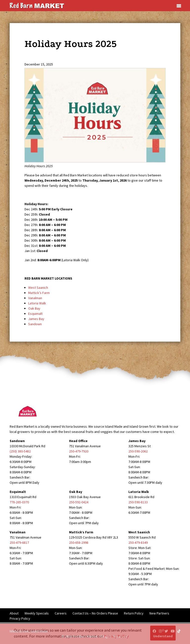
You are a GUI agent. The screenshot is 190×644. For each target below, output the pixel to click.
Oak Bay (34, 308)
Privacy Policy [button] (116, 636)
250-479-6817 (19, 543)
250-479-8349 (138, 543)
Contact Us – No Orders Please (95, 613)
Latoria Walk (37, 303)
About (14, 613)
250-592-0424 (79, 502)
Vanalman (35, 298)
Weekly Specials (37, 613)
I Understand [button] (163, 633)
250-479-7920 (79, 451)
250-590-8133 (138, 502)
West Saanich (38, 288)
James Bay (36, 319)
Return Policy (134, 613)
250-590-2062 (138, 451)
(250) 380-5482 (20, 451)
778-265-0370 (19, 502)
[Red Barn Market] (37, 5)
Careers (61, 613)
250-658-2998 (79, 543)
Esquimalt (35, 314)
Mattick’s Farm (39, 293)
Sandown (35, 324)
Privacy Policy (20, 618)
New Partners (159, 613)
